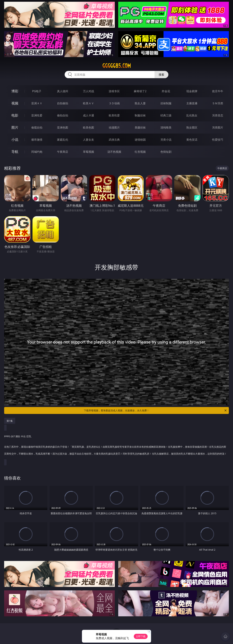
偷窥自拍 (37, 127)
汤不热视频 (114, 152)
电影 (15, 115)
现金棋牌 (192, 91)
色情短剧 (166, 152)
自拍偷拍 (63, 103)
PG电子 (37, 91)
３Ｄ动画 (114, 103)
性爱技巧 (218, 140)
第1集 (10, 421)
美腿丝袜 (140, 127)
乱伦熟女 (192, 115)
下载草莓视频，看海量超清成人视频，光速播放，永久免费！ (155, 410)
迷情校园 (140, 140)
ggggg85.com (117, 66)
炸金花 (166, 91)
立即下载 (141, 636)
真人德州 (63, 91)
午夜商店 (63, 152)
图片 (15, 127)
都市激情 (37, 140)
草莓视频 (88, 152)
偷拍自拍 (63, 115)
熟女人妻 (140, 103)
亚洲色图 (63, 127)
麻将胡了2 (140, 91)
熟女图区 (192, 127)
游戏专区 (114, 91)
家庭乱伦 (63, 140)
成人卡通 (88, 115)
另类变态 (218, 115)
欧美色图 (88, 127)
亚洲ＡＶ (37, 103)
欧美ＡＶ (88, 103)
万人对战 (88, 91)
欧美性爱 (114, 115)
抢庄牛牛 (218, 91)
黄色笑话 (192, 140)
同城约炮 (37, 152)
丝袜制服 (166, 103)
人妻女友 (88, 140)
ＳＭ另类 (218, 103)
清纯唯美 (166, 127)
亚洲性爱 (37, 115)
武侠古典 (114, 140)
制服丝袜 (140, 115)
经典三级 (166, 115)
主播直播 (192, 103)
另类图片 (218, 127)
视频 (15, 103)
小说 (15, 140)
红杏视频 (140, 152)
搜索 (161, 75)
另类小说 (166, 140)
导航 (15, 152)
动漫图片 (114, 127)
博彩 (15, 91)
